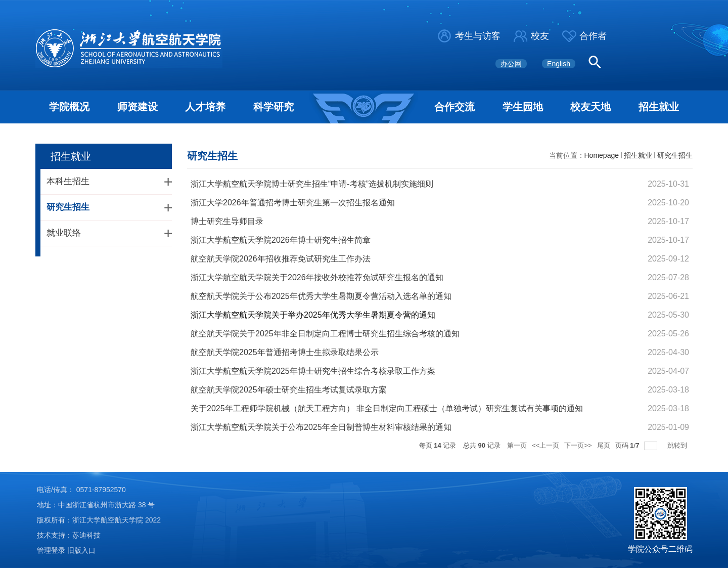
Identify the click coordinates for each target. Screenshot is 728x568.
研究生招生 (675, 155)
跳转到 (678, 445)
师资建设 (138, 107)
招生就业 (659, 107)
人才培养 (205, 107)
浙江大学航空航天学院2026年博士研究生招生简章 (281, 240)
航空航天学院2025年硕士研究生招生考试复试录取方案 (289, 390)
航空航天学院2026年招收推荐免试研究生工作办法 (281, 259)
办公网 (511, 64)
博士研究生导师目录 (227, 221)
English (559, 64)
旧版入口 (81, 550)
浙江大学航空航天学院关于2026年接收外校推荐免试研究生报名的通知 (317, 277)
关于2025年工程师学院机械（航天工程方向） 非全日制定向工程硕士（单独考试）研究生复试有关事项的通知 (387, 408)
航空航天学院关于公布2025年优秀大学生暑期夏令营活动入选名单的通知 (321, 296)
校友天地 (590, 107)
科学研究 (274, 107)
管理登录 (51, 550)
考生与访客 (478, 36)
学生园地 (523, 107)
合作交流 (454, 107)
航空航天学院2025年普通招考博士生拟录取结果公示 (285, 352)
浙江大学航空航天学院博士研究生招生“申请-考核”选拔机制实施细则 (312, 184)
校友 (540, 36)
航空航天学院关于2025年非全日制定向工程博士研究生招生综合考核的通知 (325, 334)
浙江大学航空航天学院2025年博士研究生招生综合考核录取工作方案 (313, 371)
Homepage (602, 155)
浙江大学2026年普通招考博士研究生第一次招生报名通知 (293, 203)
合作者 (593, 36)
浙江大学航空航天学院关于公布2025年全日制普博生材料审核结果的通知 (321, 427)
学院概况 (69, 107)
